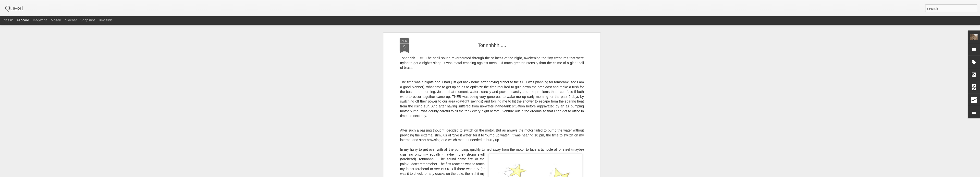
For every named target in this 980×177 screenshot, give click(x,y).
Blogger (505, 174)
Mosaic (56, 20)
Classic (8, 20)
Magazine (40, 20)
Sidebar (71, 20)
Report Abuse (520, 174)
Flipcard (23, 20)
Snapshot (88, 20)
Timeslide (105, 20)
